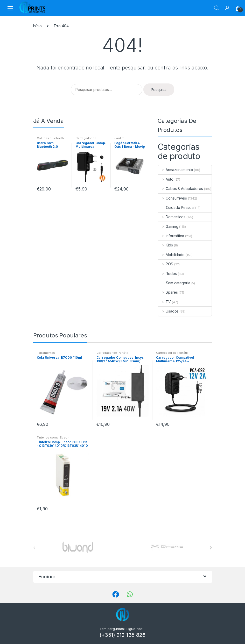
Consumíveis (173, 198)
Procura (216, 8)
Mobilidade (171, 255)
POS (166, 264)
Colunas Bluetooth (50, 138)
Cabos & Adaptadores (181, 189)
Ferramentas (46, 353)
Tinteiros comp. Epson (53, 437)
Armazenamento (176, 170)
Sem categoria (174, 283)
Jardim (119, 138)
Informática (171, 236)
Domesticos (172, 217)
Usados (168, 311)
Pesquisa (159, 90)
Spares (168, 292)
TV (165, 302)
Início (37, 26)
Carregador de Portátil (86, 140)
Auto (166, 179)
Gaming (168, 226)
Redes (167, 274)
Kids (166, 245)
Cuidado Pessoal (176, 207)
